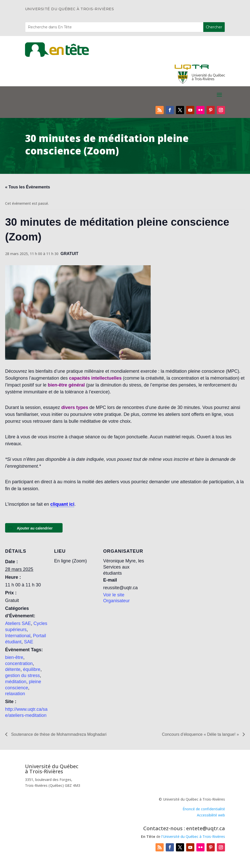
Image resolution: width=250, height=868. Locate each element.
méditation (16, 682)
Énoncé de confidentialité (204, 809)
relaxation (15, 694)
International (18, 636)
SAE (29, 642)
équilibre (32, 669)
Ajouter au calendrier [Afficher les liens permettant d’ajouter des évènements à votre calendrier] (35, 528)
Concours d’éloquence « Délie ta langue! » (201, 734)
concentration (19, 664)
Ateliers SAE (18, 623)
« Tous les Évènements (28, 187)
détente (13, 669)
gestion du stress (22, 676)
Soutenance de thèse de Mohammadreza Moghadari (58, 734)
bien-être (14, 657)
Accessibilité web (211, 815)
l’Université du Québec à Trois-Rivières (193, 836)
